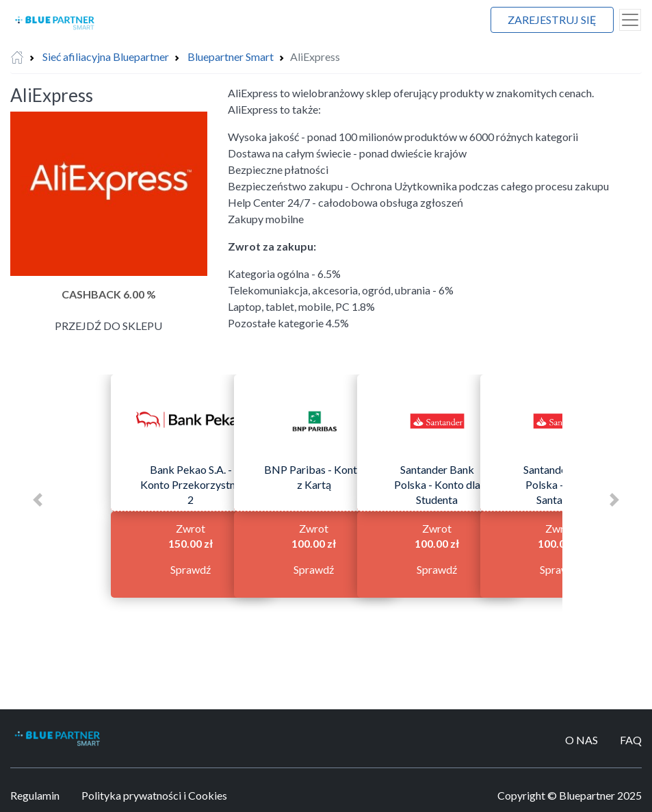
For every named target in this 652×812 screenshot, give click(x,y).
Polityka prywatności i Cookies (154, 795)
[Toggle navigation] (630, 20)
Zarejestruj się (552, 20)
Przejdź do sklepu (108, 326)
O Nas (582, 740)
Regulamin (35, 795)
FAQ (631, 740)
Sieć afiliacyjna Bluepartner (106, 56)
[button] (38, 500)
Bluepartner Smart (231, 56)
